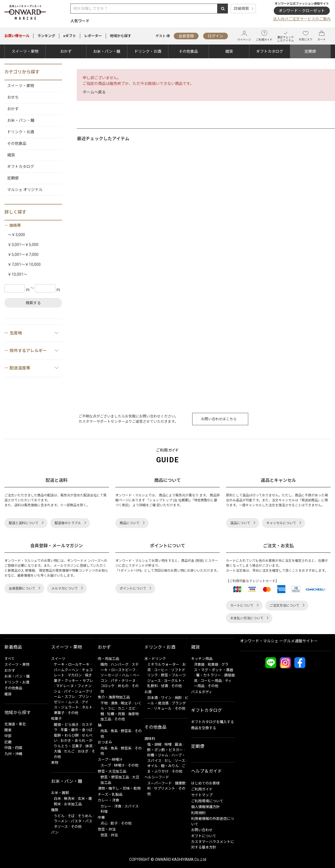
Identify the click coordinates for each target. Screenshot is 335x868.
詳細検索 (241, 9)
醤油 (178, 744)
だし (168, 761)
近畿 (8, 742)
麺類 (55, 810)
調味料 (150, 739)
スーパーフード (160, 783)
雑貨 (229, 51)
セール (17, 36)
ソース (180, 761)
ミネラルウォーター (163, 664)
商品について (130, 523)
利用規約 (198, 813)
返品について (240, 523)
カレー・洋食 (108, 800)
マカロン (75, 675)
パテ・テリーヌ (123, 681)
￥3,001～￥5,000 (23, 245)
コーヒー (161, 670)
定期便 (310, 51)
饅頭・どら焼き (66, 725)
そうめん (85, 816)
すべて (9, 659)
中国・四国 (13, 748)
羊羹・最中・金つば (76, 730)
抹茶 (89, 746)
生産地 (34, 333)
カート (322, 36)
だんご (69, 751)
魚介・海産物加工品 (114, 697)
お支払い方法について (247, 618)
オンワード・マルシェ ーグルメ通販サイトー (279, 641)
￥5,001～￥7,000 (23, 255)
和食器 (213, 664)
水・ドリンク (155, 659)
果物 (55, 763)
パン (55, 832)
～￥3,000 (16, 235)
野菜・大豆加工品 (112, 771)
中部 (8, 736)
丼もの (123, 686)
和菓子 (56, 719)
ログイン (216, 36)
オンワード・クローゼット (302, 11)
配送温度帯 (34, 368)
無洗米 (69, 799)
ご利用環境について (207, 801)
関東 (8, 730)
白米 (57, 799)
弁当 (114, 835)
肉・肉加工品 (108, 659)
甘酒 (164, 686)
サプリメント (164, 788)
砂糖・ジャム (158, 755)
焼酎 (178, 698)
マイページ (244, 36)
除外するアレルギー (34, 350)
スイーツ (58, 659)
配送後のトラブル (68, 523)
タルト (87, 707)
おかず (66, 51)
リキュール (163, 708)
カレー (106, 806)
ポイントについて (133, 588)
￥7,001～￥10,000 (24, 264)
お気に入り (306, 36)
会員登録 (186, 36)
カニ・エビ (127, 708)
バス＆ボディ (202, 692)
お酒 (148, 692)
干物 (104, 703)
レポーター (93, 36)
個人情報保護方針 (205, 807)
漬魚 (114, 703)
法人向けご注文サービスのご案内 (302, 19)
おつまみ (105, 742)
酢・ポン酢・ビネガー (165, 750)
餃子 (114, 823)
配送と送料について (24, 523)
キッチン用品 (202, 659)
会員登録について (22, 588)
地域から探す (121, 36)
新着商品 (13, 647)
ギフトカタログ (270, 51)
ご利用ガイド (264, 36)
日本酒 (153, 698)
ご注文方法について (284, 606)
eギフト (70, 36)
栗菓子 (59, 713)
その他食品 (188, 51)
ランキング (46, 36)
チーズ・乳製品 (110, 794)
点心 (104, 823)
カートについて (242, 606)
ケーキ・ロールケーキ (72, 664)
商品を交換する (204, 728)
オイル (153, 766)
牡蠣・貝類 (116, 714)
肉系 (104, 731)
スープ (106, 765)
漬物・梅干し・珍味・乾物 (119, 788)
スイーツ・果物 (25, 51)
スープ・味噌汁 (110, 760)
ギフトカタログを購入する (213, 722)
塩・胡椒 (154, 744)
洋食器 (199, 664)
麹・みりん (170, 766)
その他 (73, 713)
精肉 (104, 664)
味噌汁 (119, 765)
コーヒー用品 (211, 681)
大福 (57, 751)
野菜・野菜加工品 (115, 777)
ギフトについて (204, 836)
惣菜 (104, 835)
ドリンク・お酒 (148, 51)
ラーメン (61, 821)
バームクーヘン (66, 670)
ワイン (166, 698)
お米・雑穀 (60, 793)
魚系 (114, 731)
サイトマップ (202, 795)
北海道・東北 (15, 724)
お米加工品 (73, 804)
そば (71, 816)
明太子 (126, 703)
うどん (59, 816)
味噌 (168, 744)
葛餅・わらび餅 (66, 735)
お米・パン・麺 (107, 51)
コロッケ (108, 686)
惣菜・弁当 (107, 829)
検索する (33, 303)
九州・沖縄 (13, 754)
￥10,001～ (17, 274)
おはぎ (83, 751)
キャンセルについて (281, 523)
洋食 (118, 806)
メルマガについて (65, 588)
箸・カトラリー (209, 675)
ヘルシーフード (157, 777)
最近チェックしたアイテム (286, 36)
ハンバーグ (120, 664)
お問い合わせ (202, 830)
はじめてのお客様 (205, 783)
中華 (101, 818)
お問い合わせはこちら (219, 419)
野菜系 (126, 731)
